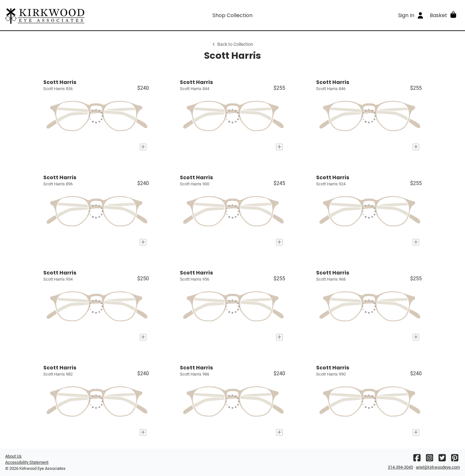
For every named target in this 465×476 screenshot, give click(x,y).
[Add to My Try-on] (143, 147)
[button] (444, 15)
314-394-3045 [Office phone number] (400, 467)
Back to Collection (232, 44)
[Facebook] (417, 459)
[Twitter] (442, 459)
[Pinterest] (455, 459)
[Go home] (62, 15)
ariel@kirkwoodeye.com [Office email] (438, 467)
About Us (13, 456)
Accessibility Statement (27, 462)
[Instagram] (429, 459)
